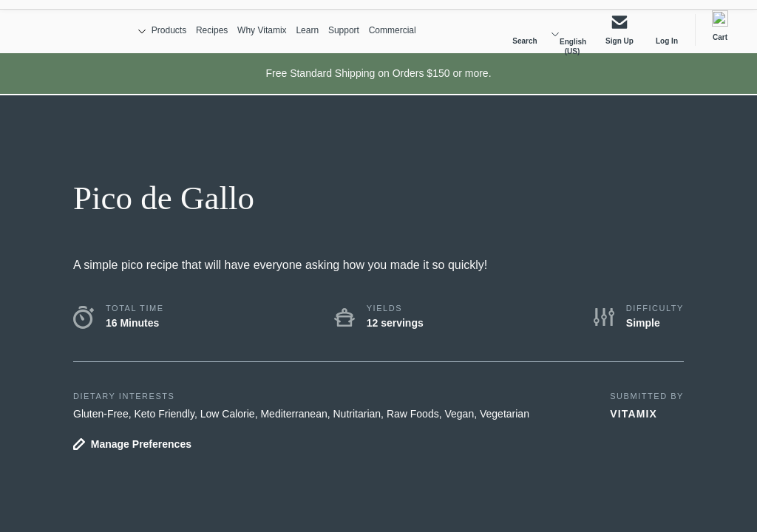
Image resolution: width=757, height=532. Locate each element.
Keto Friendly (164, 423)
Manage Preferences (141, 454)
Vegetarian (505, 423)
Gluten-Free (101, 423)
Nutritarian (357, 423)
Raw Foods (413, 423)
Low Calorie (228, 423)
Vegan (459, 423)
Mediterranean (293, 423)
